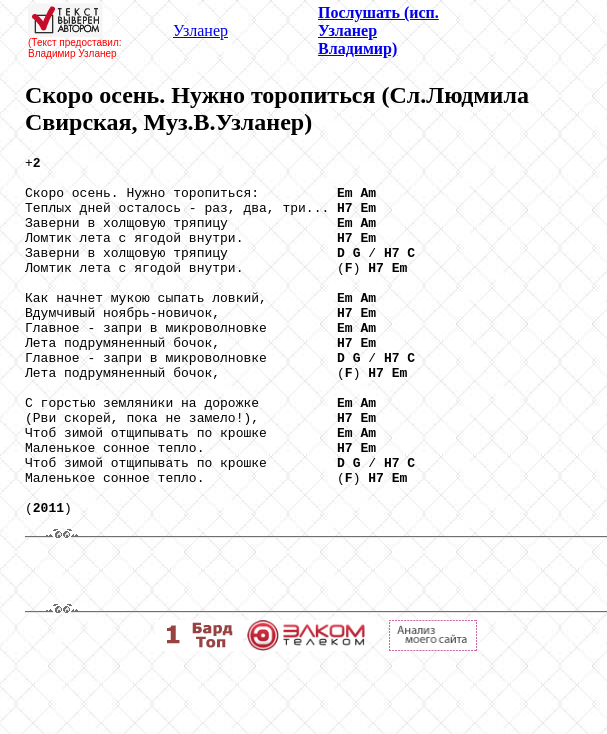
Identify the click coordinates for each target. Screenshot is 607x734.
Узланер (200, 30)
